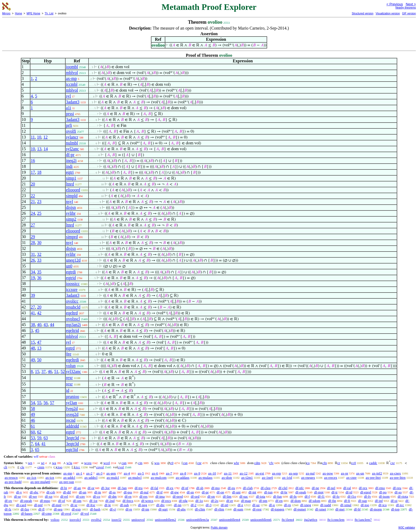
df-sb (200, 488)
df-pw (175, 492)
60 (33, 432)
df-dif (67, 492)
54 (33, 403)
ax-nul (310, 473)
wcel (107, 463)
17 (33, 172)
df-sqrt (163, 509)
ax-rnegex (308, 478)
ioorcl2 (116, 520)
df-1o (199, 501)
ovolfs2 (96, 520)
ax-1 (79, 473)
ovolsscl (73, 319)
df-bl (357, 509)
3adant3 (73, 102)
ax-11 (228, 473)
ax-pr (345, 473)
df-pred (178, 496)
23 (39, 202)
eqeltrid (72, 330)
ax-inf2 (377, 473)
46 (50, 371)
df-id (349, 492)
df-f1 (321, 496)
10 (39, 137)
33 (39, 260)
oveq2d (72, 414)
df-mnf (57, 505)
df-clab (248, 488)
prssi (70, 114)
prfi (69, 125)
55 (39, 403)
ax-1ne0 (267, 478)
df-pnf (39, 505)
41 (33, 313)
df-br (284, 492)
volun (71, 366)
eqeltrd (72, 313)
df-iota (261, 496)
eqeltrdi (72, 360)
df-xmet (321, 509)
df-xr (74, 505)
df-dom (296, 501)
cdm (257, 463)
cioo (59, 467)
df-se (17, 496)
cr (339, 463)
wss (157, 463)
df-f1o (352, 496)
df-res (143, 496)
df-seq (58, 509)
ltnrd (70, 184)
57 (52, 403)
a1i (69, 108)
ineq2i (71, 161)
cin (140, 463)
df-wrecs (147, 501)
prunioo (73, 397)
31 (33, 254)
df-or (91, 488)
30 (39, 243)
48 (33, 348)
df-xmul (346, 505)
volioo (55, 520)
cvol (121, 467)
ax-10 (212, 473)
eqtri (70, 172)
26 (33, 260)
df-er (230, 501)
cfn (325, 463)
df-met (340, 509)
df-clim (200, 509)
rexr (69, 378)
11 (33, 137)
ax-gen (111, 473)
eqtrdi (71, 272)
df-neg (143, 505)
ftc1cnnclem (336, 520)
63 (46, 438)
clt (5, 467)
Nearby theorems (406, 8)
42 (39, 313)
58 (33, 409)
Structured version (362, 13)
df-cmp (47, 513)
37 (43, 371)
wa (54, 463)
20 (33, 184)
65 (37, 450)
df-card (21, 505)
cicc (77, 467)
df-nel (331, 488)
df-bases (27, 513)
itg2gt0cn (311, 520)
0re (69, 354)
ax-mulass (205, 478)
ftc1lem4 (288, 520)
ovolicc (72, 301)
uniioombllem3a (197, 520)
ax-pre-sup (67, 482)
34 (33, 272)
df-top (395, 509)
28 (33, 243)
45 (37, 330)
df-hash (95, 509)
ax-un (360, 473)
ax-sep (293, 473)
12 (46, 137)
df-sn (190, 492)
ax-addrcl (91, 478)
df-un (83, 492)
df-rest (257, 509)
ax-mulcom (159, 478)
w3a (69, 463)
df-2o (215, 501)
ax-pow (328, 473)
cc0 (353, 463)
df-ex (170, 488)
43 (46, 325)
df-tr (334, 492)
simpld (72, 196)
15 (33, 342)
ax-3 (99, 473)
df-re (129, 509)
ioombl (72, 67)
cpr (199, 463)
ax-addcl (69, 478)
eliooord (73, 190)
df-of (62, 501)
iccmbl (72, 84)
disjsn (71, 207)
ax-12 (244, 473)
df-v (19, 492)
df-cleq (266, 488)
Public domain (219, 528)
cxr (393, 463)
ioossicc (73, 284)
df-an (77, 488)
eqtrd (70, 348)
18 (39, 172)
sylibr (71, 213)
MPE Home (33, 13)
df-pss (128, 492)
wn (30, 463)
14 (46, 149)
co (308, 463)
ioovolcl (75, 520)
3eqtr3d (72, 438)
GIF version (409, 13)
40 (39, 325)
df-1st (93, 501)
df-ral (347, 488)
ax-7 (169, 473)
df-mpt (319, 492)
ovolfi (71, 131)
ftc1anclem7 (363, 520)
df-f (307, 496)
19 (33, 278)
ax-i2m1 (247, 478)
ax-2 (89, 473)
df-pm (263, 501)
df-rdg (183, 501)
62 (39, 432)
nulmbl (72, 143)
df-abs (181, 509)
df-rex (363, 488)
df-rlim (219, 509)
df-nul (144, 492)
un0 (69, 266)
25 (39, 213)
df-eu (231, 488)
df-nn (178, 505)
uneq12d (73, 260)
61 (33, 426)
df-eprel (366, 492)
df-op (220, 492)
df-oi (394, 501)
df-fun (278, 496)
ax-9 (197, 473)
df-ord (195, 496)
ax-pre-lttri (373, 478)
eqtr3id (72, 450)
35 (39, 272)
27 (33, 225)
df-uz (256, 505)
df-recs (166, 501)
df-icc (400, 505)
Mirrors (6, 13)
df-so (398, 492)
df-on (211, 496)
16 (33, 161)
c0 (172, 463)
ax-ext (260, 473)
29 (33, 237)
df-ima (160, 496)
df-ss (112, 492)
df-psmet (300, 509)
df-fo (336, 496)
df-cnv (81, 496)
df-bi (64, 488)
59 (39, 438)
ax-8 (183, 473)
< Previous (395, 4)
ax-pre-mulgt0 (40, 482)
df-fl (41, 509)
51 (56, 371)
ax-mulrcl (135, 478)
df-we (33, 496)
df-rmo (380, 488)
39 (33, 295)
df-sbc (34, 492)
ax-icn (50, 478)
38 (33, 325)
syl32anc (73, 371)
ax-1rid (287, 478)
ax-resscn (11, 478)
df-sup (362, 501)
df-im (145, 509)
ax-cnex (395, 473)
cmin (41, 467)
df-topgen (278, 509)
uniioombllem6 (261, 520)
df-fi (347, 501)
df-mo (215, 488)
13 (39, 149)
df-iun (268, 492)
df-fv (368, 496)
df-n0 (224, 505)
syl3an (71, 403)
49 (33, 360)
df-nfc (300, 488)
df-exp (76, 509)
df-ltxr (91, 505)
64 (37, 444)
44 (52, 325)
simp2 (71, 219)
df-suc (244, 496)
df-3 (209, 505)
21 (33, 202)
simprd (72, 237)
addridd (72, 426)
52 (63, 371)
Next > (411, 4)
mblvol (72, 73)
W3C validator (407, 528)
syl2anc (72, 149)
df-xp (49, 496)
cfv (272, 463)
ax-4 (127, 473)
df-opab (301, 492)
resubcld (73, 307)
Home (19, 13)
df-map (246, 501)
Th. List (49, 13)
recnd (71, 420)
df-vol (85, 513)
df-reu (397, 488)
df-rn (128, 496)
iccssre (72, 289)
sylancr (72, 137)
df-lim (227, 496)
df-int (252, 492)
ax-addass (182, 478)
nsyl (69, 202)
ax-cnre (351, 478)
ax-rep (276, 473)
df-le (108, 505)
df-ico (383, 505)
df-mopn (376, 509)
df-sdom (314, 501)
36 (39, 278)
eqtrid (71, 278)
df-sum (238, 509)
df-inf (379, 501)
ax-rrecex (331, 478)
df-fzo (25, 509)
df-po (383, 492)
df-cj (113, 509)
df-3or (105, 488)
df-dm (112, 496)
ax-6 (155, 473)
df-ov (8, 501)
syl (68, 96)
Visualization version (388, 13)
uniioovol (138, 520)
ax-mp (71, 78)
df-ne (315, 488)
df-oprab (26, 501)
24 (33, 213)
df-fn (293, 496)
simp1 (71, 178)
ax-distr (227, 478)
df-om (77, 501)
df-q (272, 505)
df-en (279, 501)
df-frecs (128, 501)
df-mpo (45, 501)
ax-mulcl (113, 478)
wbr (236, 463)
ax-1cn (32, 478)
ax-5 (141, 473)
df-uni (236, 492)
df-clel (283, 488)
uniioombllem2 (165, 520)
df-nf (185, 488)
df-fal (154, 488)
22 (33, 196)
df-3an (122, 488)
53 (33, 438)
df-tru (139, 488)
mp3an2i (73, 325)
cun (124, 463)
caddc (373, 463)
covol (100, 467)
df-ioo (365, 505)
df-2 (194, 505)
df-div (160, 505)
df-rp (287, 505)
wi (43, 463)
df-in (98, 492)
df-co (96, 496)
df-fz (8, 509)
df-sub (124, 505)
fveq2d (72, 409)
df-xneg (306, 505)
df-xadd (325, 505)
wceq (88, 463)
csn (185, 463)
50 (39, 360)
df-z (240, 505)
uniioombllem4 (230, 520)
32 (39, 254)
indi (69, 166)
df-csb (51, 492)
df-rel (64, 496)
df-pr (70, 155)
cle (22, 467)
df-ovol (66, 513)
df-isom (384, 496)
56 (46, 403)
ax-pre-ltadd (13, 482)
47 (39, 342)
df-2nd (110, 501)
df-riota (403, 496)
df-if (160, 492)
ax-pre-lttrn (398, 478)
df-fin (332, 501)
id (67, 390)
